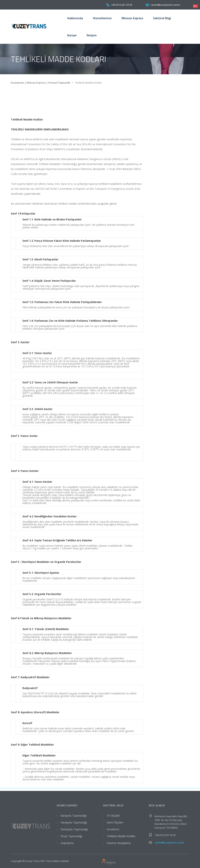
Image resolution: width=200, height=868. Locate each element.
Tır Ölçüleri (113, 816)
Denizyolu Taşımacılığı (74, 829)
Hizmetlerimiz (102, 18)
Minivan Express (132, 18)
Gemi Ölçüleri (115, 822)
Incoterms (113, 829)
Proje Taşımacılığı (71, 836)
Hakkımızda (75, 18)
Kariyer (72, 35)
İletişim (92, 35)
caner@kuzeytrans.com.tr (169, 842)
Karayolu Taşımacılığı (74, 816)
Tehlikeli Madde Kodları (121, 836)
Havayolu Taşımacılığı (74, 822)
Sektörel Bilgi (162, 18)
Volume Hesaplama (119, 843)
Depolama (67, 843)
